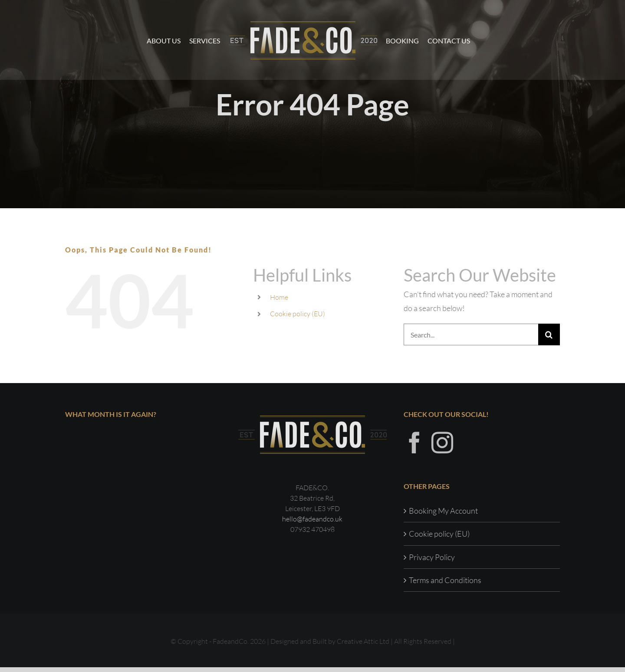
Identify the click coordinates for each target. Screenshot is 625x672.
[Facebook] (414, 447)
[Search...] (471, 334)
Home (279, 297)
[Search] (549, 334)
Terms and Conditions (445, 585)
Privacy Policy (432, 561)
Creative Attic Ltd (363, 646)
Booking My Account (443, 515)
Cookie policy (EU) (298, 314)
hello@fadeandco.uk (312, 524)
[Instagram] (442, 447)
